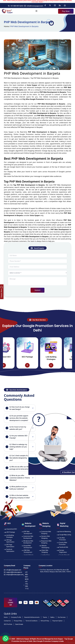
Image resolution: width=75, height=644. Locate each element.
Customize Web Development (27, 537)
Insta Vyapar (9, 132)
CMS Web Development (27, 551)
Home (6, 26)
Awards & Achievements (32, 617)
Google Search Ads (17, 167)
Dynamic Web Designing (44, 537)
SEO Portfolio (8, 624)
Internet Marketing (64, 532)
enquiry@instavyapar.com (14, 575)
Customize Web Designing (45, 532)
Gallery (52, 617)
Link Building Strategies (56, 358)
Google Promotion (27, 134)
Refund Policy (45, 621)
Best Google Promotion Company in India (48, 641)
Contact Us (7, 621)
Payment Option (57, 621)
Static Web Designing (44, 551)
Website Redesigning (44, 546)
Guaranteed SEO (8, 357)
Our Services (62, 617)
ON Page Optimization (9, 541)
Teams (45, 617)
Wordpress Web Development (27, 542)
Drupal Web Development (27, 546)
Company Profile (16, 617)
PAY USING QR (11, 603)
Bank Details (19, 624)
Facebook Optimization (9, 550)
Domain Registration (62, 551)
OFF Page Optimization (9, 546)
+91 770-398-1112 (26, 585)
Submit (37, 290)
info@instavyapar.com (34, 6)
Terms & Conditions (31, 621)
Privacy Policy (18, 621)
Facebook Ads (62, 547)
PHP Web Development (27, 532)
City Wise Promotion (61, 539)
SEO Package (32, 357)
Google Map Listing (64, 535)
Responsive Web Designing (45, 542)
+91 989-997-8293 (16, 6)
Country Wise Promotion (62, 543)
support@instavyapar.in (13, 572)
